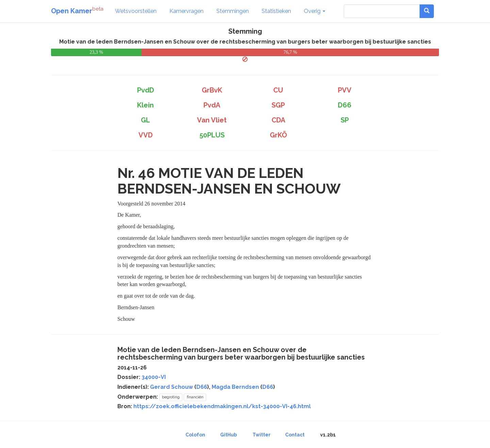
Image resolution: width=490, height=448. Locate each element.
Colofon (195, 435)
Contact (295, 435)
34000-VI (154, 377)
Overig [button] (315, 11)
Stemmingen (233, 11)
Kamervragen (186, 11)
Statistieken (276, 11)
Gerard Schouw (171, 387)
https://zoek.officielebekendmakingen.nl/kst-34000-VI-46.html (222, 406)
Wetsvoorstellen (136, 11)
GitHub (228, 435)
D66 (202, 387)
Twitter (262, 435)
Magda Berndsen (235, 387)
